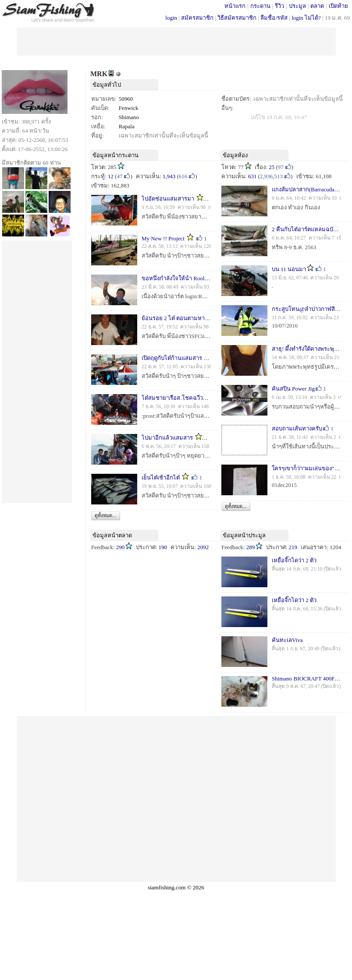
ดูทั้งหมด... (105, 515)
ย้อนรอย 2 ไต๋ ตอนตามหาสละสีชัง (183, 318)
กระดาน (260, 6)
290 (121, 547)
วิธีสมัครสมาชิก (237, 18)
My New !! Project (163, 238)
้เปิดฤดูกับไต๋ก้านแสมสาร (172, 358)
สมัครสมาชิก (197, 18)
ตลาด (317, 6)
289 (251, 547)
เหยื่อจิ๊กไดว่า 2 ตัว (294, 560)
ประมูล (297, 6)
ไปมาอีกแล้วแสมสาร (167, 438)
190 (163, 547)
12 (111, 176)
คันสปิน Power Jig (293, 389)
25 (272, 167)
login (171, 18)
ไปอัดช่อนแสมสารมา (168, 199)
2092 (203, 547)
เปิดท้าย (338, 6)
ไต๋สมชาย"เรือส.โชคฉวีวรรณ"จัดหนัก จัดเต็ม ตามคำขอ (210, 398)
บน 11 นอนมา (289, 269)
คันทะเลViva (287, 640)
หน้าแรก (235, 6)
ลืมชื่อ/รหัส (274, 18)
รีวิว (279, 6)
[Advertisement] (176, 41)
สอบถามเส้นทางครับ (297, 428)
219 (293, 547)
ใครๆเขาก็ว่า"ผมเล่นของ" (303, 468)
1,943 (169, 176)
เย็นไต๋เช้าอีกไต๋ (161, 478)
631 (252, 176)
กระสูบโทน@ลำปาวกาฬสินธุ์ (307, 309)
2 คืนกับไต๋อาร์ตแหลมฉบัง (304, 229)
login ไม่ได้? (306, 18)
